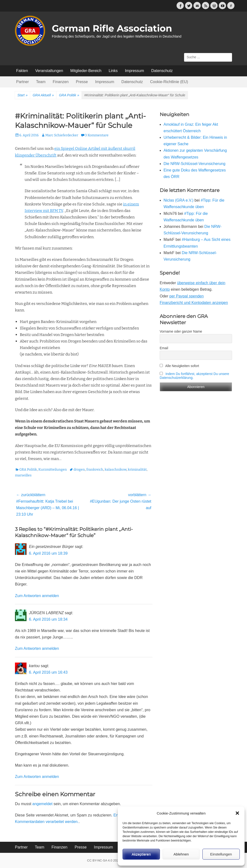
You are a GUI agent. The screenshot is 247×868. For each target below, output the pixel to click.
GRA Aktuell (43, 95)
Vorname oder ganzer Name (181, 331)
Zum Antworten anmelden (37, 596)
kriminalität (137, 470)
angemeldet (42, 804)
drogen (79, 470)
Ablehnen (181, 854)
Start (22, 95)
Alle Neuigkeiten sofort (179, 366)
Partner (22, 82)
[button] (237, 813)
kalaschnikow (116, 470)
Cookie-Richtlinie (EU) (169, 82)
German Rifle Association (112, 28)
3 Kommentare (97, 135)
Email (164, 348)
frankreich (95, 470)
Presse (82, 82)
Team (41, 82)
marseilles (23, 475)
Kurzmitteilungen (53, 470)
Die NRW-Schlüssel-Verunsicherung (194, 164)
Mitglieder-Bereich (86, 71)
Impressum (134, 71)
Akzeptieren (141, 854)
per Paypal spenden (186, 296)
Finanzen (61, 82)
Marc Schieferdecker (62, 135)
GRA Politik (69, 95)
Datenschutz (162, 71)
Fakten (22, 71)
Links (113, 71)
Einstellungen (221, 854)
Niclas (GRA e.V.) (178, 200)
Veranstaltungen (49, 71)
